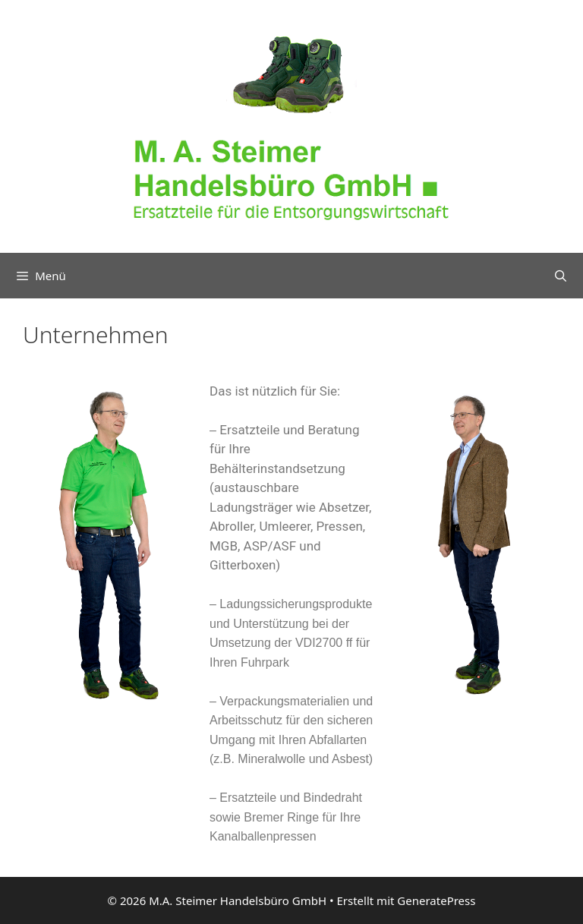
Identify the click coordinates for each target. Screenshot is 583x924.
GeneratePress (436, 900)
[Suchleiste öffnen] (561, 276)
